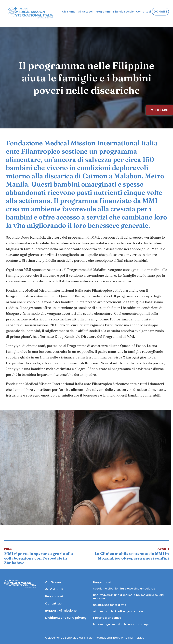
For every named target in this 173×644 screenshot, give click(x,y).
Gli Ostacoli (86, 12)
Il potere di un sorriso (107, 618)
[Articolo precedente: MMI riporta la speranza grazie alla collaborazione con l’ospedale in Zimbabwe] (45, 556)
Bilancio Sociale (123, 12)
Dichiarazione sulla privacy (66, 618)
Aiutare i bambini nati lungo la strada (118, 611)
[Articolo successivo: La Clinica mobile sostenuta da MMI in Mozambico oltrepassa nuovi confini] (128, 554)
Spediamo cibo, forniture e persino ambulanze (124, 589)
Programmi (103, 12)
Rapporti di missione (61, 610)
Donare (160, 110)
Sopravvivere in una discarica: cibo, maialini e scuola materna (129, 597)
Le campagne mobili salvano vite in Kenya (121, 624)
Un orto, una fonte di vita (110, 605)
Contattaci (143, 12)
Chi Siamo (69, 12)
